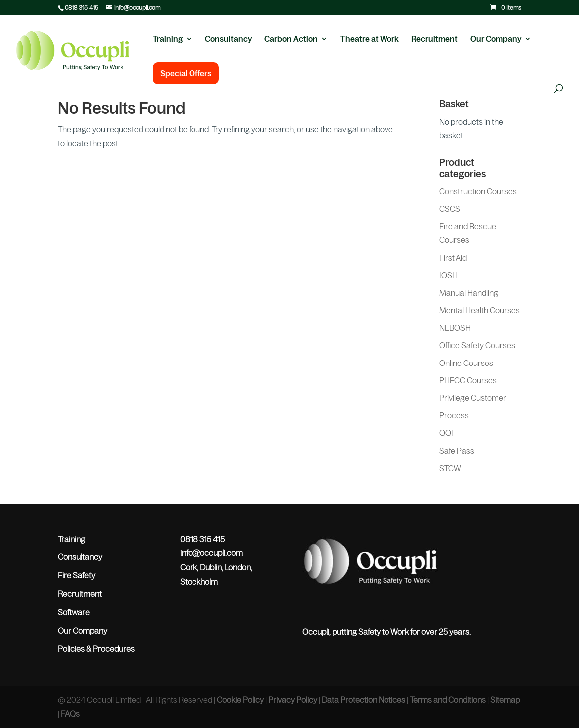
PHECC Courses (468, 380)
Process (454, 415)
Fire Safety (77, 575)
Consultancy (228, 39)
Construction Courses (478, 191)
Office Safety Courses (477, 345)
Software (74, 612)
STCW (450, 468)
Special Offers (186, 73)
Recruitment (435, 39)
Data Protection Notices (364, 700)
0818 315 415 (82, 8)
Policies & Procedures (96, 649)
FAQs (70, 714)
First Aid (453, 258)
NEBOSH (455, 328)
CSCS (450, 209)
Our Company (496, 39)
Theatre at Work (370, 39)
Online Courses (466, 363)
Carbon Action (291, 39)
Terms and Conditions (448, 700)
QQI (446, 433)
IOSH (449, 275)
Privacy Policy (293, 700)
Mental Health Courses (480, 310)
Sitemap (505, 700)
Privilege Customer (473, 398)
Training (168, 39)
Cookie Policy (240, 700)
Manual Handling (469, 293)
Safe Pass (457, 451)
